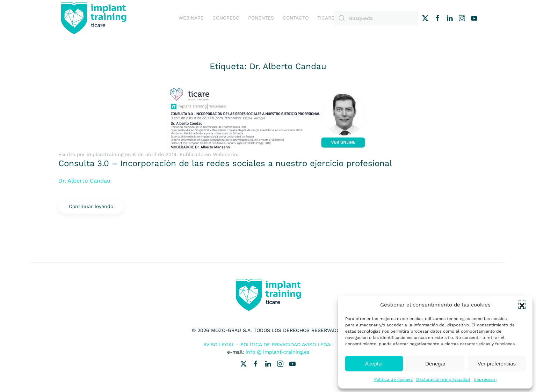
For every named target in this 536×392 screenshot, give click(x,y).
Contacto (296, 18)
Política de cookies (393, 379)
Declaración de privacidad (443, 379)
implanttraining (105, 154)
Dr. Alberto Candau (84, 181)
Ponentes (261, 18)
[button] (522, 305)
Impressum (485, 379)
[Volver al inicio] (93, 18)
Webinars (191, 18)
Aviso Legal (219, 345)
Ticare (326, 18)
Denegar (435, 364)
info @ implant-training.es (277, 352)
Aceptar (374, 364)
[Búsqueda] (376, 18)
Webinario (225, 154)
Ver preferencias (497, 364)
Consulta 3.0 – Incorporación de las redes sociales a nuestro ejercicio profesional (225, 163)
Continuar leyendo (91, 206)
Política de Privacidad (270, 345)
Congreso (226, 18)
